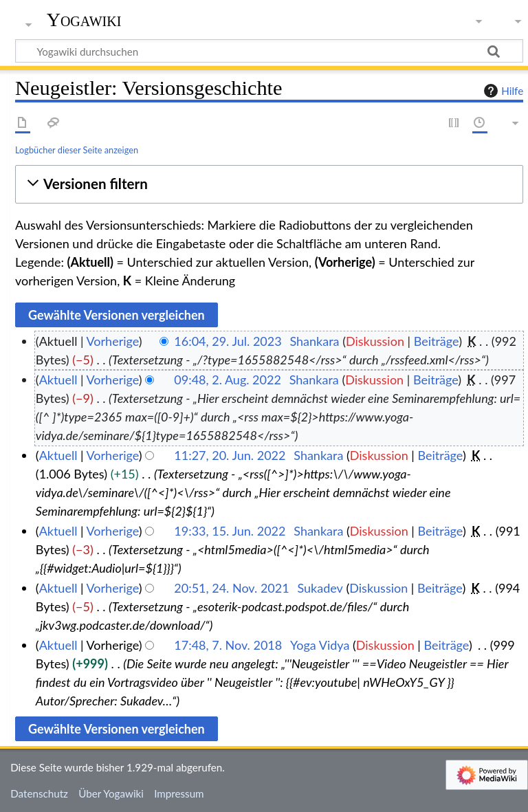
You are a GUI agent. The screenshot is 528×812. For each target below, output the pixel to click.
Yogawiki (84, 20)
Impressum (179, 793)
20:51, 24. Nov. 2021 (231, 588)
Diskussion (375, 341)
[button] (269, 184)
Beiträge (436, 341)
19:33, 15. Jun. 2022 (230, 531)
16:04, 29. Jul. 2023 (228, 341)
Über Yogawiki (111, 793)
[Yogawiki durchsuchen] (269, 51)
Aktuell (58, 380)
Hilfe (502, 91)
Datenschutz (39, 793)
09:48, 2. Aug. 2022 (228, 380)
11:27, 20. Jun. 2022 (230, 455)
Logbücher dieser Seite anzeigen (77, 150)
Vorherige (113, 341)
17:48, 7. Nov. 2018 (228, 645)
